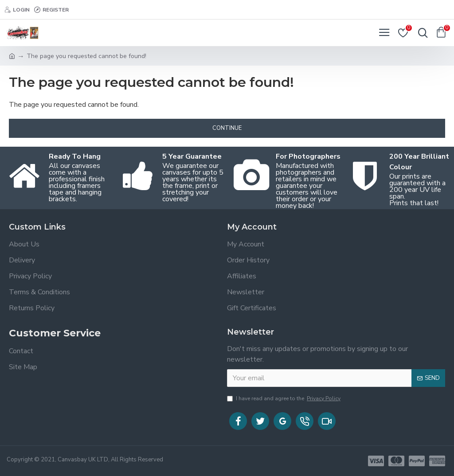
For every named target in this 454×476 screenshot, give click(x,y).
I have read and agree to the (284, 398)
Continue (227, 128)
